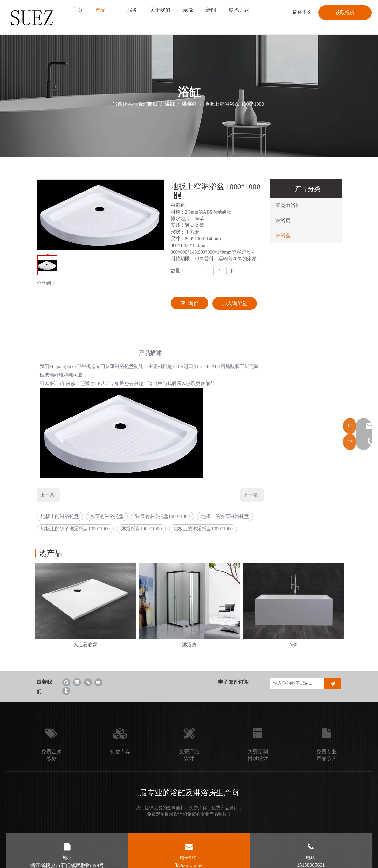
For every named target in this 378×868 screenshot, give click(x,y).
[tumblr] (66, 691)
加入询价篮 (235, 303)
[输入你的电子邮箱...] (296, 683)
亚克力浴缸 (288, 205)
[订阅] (333, 683)
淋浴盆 (283, 235)
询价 (189, 303)
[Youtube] (98, 682)
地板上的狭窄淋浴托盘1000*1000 (75, 529)
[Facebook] (66, 682)
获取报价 (345, 13)
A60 (293, 645)
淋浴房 (283, 220)
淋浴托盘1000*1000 (141, 529)
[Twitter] (88, 682)
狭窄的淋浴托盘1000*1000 (163, 516)
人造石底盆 (85, 645)
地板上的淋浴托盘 (60, 516)
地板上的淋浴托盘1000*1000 (203, 529)
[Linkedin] (77, 682)
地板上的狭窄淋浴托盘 (225, 516)
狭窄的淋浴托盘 (107, 516)
